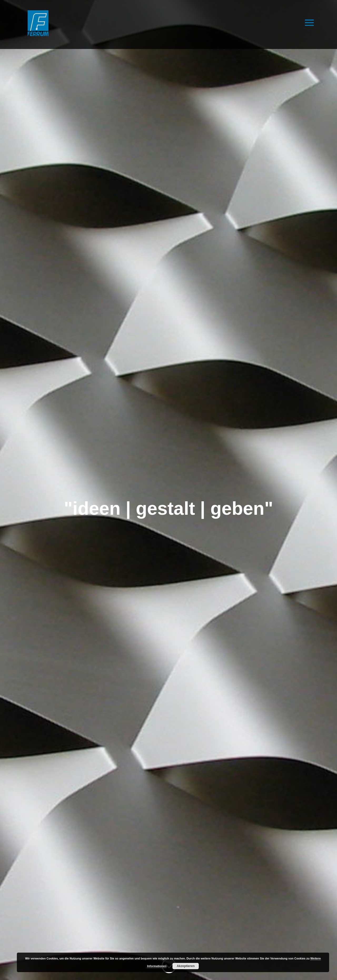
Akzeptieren (186, 966)
